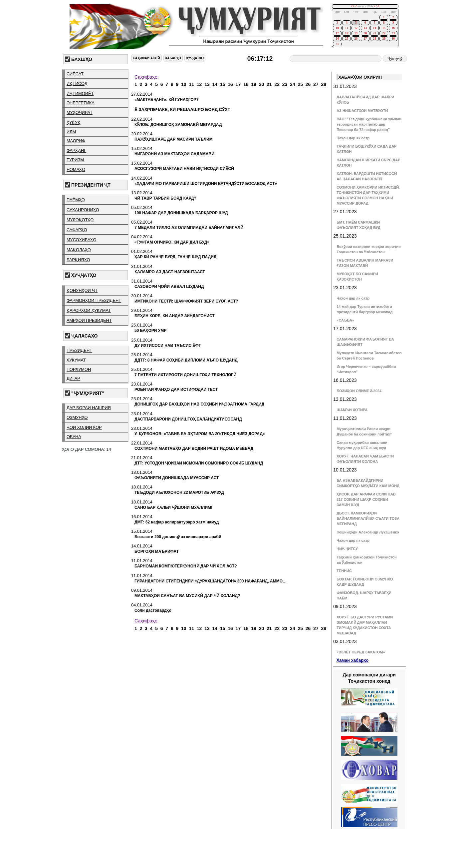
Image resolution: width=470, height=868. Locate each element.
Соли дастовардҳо (153, 610)
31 (337, 44)
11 (347, 28)
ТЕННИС (344, 571)
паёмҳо (76, 200)
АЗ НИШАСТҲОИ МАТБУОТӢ (362, 111)
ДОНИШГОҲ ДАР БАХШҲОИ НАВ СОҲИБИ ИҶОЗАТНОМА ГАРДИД (199, 404)
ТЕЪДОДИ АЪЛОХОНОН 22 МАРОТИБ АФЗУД (179, 492)
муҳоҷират (80, 112)
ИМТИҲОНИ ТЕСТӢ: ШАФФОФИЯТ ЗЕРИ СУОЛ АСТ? (186, 301)
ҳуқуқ (74, 122)
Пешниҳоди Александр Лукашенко (368, 532)
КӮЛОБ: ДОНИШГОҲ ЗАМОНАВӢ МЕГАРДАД (178, 125)
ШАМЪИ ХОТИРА (352, 410)
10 (337, 28)
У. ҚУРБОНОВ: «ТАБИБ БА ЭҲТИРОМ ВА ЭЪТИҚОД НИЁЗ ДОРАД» (200, 434)
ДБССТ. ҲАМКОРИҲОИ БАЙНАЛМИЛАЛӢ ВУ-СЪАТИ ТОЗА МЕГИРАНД (368, 518)
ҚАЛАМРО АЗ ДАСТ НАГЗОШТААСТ (170, 272)
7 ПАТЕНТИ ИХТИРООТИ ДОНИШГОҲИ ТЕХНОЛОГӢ (185, 375)
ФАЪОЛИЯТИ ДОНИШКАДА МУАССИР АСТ (177, 478)
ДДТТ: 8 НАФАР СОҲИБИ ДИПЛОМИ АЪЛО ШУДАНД (186, 360)
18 (346, 33)
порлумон (79, 369)
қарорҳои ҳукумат (89, 310)
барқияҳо (78, 260)
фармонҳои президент (94, 300)
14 (374, 28)
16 (393, 28)
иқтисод (77, 83)
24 (337, 39)
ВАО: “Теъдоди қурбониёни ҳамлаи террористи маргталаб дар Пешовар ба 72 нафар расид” (369, 124)
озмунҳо (77, 417)
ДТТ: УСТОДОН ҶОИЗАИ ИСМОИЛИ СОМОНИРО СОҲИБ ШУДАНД (199, 463)
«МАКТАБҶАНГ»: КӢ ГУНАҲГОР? (167, 100)
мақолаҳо (79, 250)
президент (79, 350)
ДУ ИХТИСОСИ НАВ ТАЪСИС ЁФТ (168, 346)
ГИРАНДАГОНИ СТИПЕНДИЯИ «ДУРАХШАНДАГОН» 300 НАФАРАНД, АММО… (211, 581)
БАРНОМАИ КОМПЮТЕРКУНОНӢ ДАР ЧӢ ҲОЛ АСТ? (186, 566)
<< (353, 6)
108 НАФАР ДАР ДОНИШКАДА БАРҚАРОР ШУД (181, 213)
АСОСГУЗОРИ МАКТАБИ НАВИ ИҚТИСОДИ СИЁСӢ (184, 169)
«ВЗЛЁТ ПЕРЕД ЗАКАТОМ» (361, 652)
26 (356, 39)
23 (393, 33)
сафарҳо (77, 230)
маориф (76, 141)
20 (365, 33)
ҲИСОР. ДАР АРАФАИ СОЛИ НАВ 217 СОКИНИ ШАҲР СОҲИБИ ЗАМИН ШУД (366, 499)
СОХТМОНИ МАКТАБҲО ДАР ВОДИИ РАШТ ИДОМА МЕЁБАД (194, 448)
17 (337, 33)
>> (378, 6)
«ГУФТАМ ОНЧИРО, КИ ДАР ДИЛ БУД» (172, 242)
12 (356, 28)
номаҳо (76, 169)
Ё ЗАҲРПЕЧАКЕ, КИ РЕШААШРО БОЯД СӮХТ (182, 109)
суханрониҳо (83, 210)
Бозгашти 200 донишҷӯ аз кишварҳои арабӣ (178, 537)
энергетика (81, 103)
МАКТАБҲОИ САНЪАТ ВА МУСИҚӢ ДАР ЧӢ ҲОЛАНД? (187, 596)
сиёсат (75, 74)
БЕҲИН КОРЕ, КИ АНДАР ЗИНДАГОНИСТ (175, 316)
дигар (73, 378)
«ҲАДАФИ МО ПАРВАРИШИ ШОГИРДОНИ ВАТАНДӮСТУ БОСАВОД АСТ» (206, 184)
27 (365, 39)
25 (346, 39)
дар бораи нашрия (89, 408)
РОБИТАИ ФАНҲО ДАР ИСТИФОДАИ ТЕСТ (176, 390)
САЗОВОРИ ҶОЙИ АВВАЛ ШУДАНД (169, 287)
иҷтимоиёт (80, 93)
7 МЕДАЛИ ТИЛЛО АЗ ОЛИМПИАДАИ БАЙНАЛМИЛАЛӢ (189, 228)
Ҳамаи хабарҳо (352, 660)
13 (365, 28)
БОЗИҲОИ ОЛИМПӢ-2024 (359, 391)
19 (356, 33)
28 (374, 39)
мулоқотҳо (80, 220)
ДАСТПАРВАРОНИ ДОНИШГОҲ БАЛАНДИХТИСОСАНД (188, 419)
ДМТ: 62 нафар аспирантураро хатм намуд (177, 522)
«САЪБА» (345, 320)
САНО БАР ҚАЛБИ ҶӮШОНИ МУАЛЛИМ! (173, 507)
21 (374, 33)
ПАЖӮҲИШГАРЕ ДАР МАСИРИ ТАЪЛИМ (174, 139)
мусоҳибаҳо (82, 240)
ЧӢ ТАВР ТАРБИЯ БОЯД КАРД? (165, 198)
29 (384, 39)
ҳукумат (76, 360)
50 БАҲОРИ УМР (150, 331)
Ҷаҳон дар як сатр (353, 138)
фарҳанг (76, 150)
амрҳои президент (89, 320)
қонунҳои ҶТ (82, 290)
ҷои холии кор (84, 427)
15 (384, 28)
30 (393, 39)
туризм (75, 160)
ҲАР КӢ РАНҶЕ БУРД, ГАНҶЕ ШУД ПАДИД (176, 257)
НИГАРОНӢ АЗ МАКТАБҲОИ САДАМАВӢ (174, 154)
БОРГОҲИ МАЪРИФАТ (157, 551)
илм (71, 132)
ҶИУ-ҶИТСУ (347, 549)
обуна (74, 437)
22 (384, 33)
